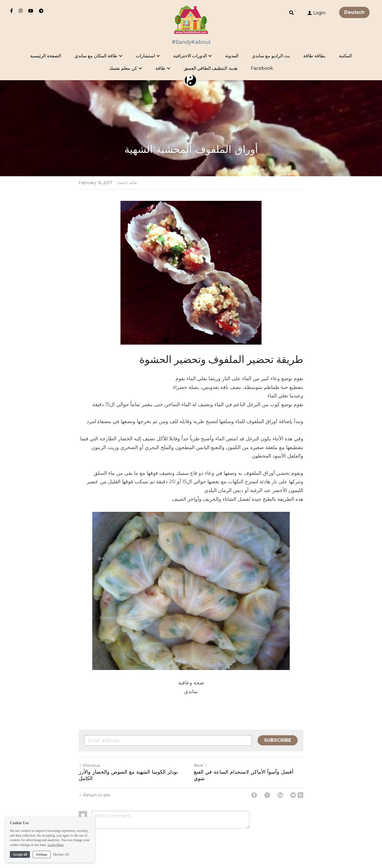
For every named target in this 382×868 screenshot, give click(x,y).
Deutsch (354, 12)
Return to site (95, 795)
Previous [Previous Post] (89, 765)
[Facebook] (254, 795)
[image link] (191, 19)
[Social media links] (12, 11)
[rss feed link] (300, 795)
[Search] (291, 13)
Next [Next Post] (201, 765)
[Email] (293, 795)
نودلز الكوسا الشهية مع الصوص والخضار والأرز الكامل (128, 775)
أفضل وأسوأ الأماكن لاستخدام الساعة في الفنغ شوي (244, 775)
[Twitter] (267, 795)
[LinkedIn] (280, 795)
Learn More (56, 852)
